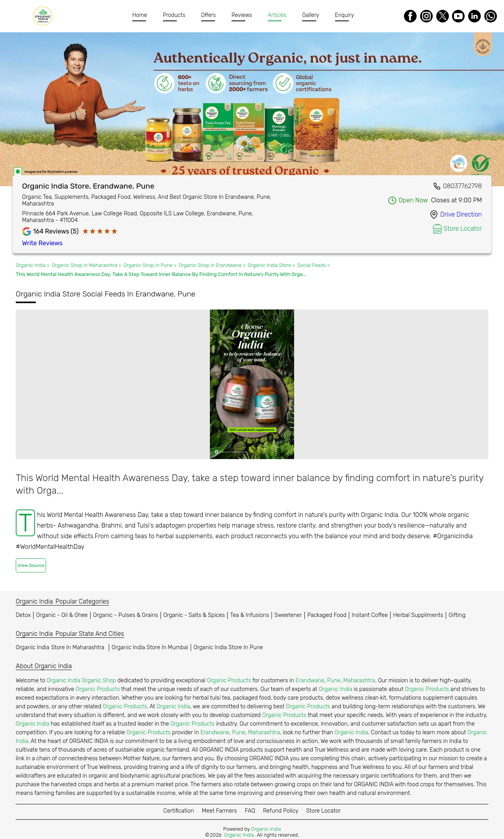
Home (140, 15)
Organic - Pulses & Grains (125, 615)
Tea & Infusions (250, 615)
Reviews (242, 15)
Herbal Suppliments (418, 615)
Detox (23, 615)
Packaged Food (327, 615)
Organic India (61, 647)
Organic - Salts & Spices (194, 615)
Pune (334, 681)
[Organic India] (45, 16)
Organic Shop (99, 681)
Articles (277, 15)
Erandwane (310, 681)
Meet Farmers (220, 811)
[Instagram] (426, 16)
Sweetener (288, 615)
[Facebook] (410, 16)
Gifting (457, 615)
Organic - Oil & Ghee (62, 615)
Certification (179, 811)
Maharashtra (359, 681)
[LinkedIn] (474, 16)
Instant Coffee (370, 615)
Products (174, 15)
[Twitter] (443, 16)
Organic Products (229, 681)
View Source (31, 565)
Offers (209, 15)
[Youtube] (458, 16)
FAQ (250, 811)
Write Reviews (42, 243)
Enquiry (345, 15)
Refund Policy (281, 811)
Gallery (310, 15)
